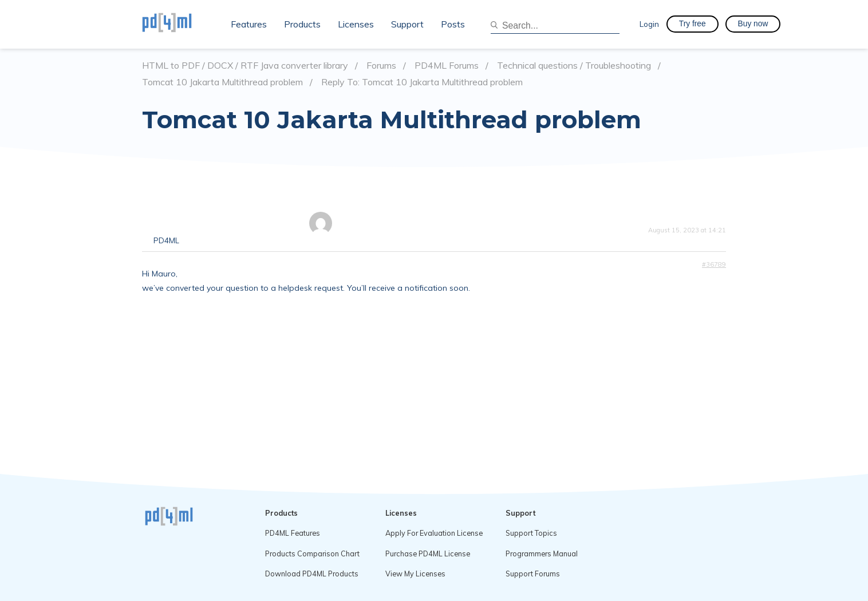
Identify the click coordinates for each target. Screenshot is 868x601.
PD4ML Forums (447, 66)
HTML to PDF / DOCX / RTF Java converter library (245, 66)
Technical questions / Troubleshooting (574, 66)
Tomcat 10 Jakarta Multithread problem (222, 82)
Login (649, 24)
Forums (381, 66)
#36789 (714, 264)
